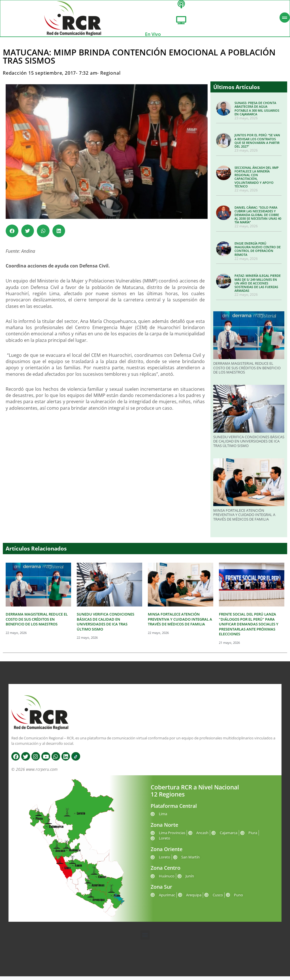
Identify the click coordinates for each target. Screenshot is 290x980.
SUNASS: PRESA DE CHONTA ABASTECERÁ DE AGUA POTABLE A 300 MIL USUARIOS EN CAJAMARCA (257, 112)
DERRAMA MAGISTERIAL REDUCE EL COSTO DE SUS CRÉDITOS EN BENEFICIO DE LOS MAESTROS (247, 371)
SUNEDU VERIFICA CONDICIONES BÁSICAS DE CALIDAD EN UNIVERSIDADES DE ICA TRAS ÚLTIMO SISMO (249, 445)
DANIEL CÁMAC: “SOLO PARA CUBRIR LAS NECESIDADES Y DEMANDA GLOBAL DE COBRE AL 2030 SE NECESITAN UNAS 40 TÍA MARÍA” (258, 218)
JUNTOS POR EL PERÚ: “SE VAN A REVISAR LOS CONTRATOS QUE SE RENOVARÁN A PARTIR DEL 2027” (257, 144)
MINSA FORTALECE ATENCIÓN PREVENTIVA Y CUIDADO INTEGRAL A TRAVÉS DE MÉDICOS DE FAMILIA (244, 518)
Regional (110, 77)
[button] (12, 235)
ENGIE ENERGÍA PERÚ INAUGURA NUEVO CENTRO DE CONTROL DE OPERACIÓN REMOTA (258, 253)
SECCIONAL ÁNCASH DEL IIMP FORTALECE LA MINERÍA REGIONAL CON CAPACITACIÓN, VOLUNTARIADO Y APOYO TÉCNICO (257, 181)
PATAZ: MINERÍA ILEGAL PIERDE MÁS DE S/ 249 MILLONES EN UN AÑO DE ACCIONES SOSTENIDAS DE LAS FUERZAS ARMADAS (258, 287)
